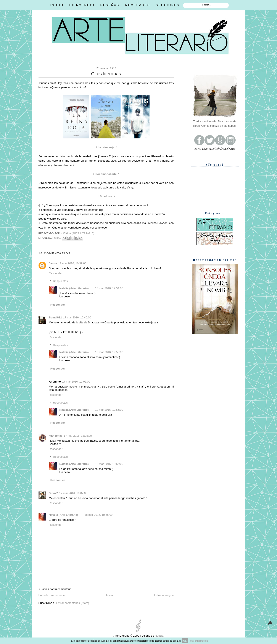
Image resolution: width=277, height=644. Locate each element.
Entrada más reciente (52, 595)
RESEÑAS (110, 5)
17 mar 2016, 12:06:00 (76, 382)
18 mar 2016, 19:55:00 (109, 352)
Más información (199, 641)
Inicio (110, 595)
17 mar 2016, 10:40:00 (77, 317)
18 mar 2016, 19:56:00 (109, 464)
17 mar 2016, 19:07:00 (73, 493)
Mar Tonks (56, 436)
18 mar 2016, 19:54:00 (109, 288)
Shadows (106, 196)
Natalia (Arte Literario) (74, 288)
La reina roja (106, 147)
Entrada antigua (164, 595)
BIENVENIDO (82, 5)
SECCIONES (168, 5)
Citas (58, 238)
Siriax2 (53, 493)
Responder (56, 273)
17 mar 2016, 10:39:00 (72, 263)
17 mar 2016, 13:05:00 (78, 436)
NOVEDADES (138, 5)
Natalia (159, 636)
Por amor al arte (106, 174)
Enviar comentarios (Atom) (72, 603)
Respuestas (60, 281)
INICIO (57, 5)
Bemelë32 (55, 317)
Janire (53, 263)
